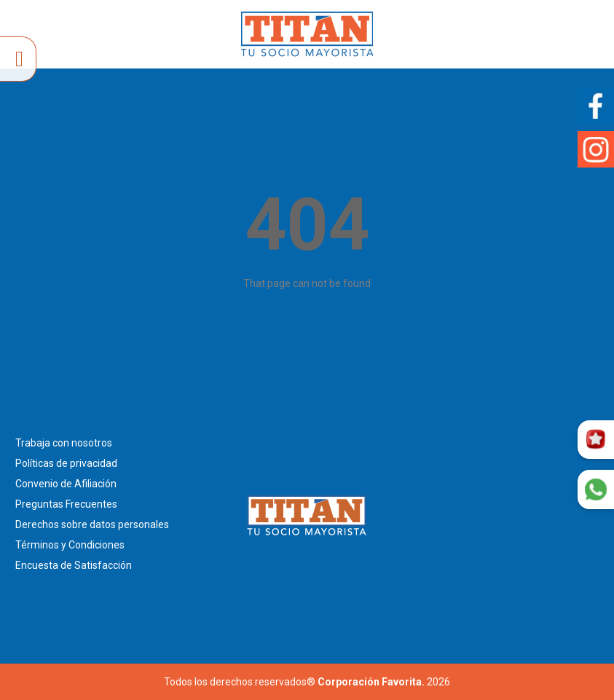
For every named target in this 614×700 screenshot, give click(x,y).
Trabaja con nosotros (64, 443)
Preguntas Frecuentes (66, 504)
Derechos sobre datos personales (92, 524)
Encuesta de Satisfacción (74, 565)
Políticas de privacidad (66, 463)
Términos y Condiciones (70, 545)
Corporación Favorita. (371, 682)
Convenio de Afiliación (66, 484)
